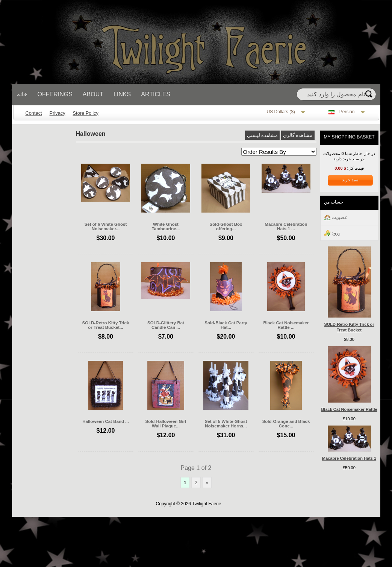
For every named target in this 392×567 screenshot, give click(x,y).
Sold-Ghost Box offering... (226, 226)
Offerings (55, 94)
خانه (22, 94)
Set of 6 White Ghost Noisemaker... (106, 226)
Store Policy (86, 113)
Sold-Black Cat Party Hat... (226, 325)
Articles (156, 94)
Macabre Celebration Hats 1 (349, 458)
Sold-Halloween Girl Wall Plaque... (166, 424)
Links (122, 94)
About (93, 94)
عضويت (336, 218)
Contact (34, 113)
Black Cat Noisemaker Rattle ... (286, 325)
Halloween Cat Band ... (106, 421)
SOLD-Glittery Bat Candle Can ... (166, 325)
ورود (333, 233)
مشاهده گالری (298, 135)
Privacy (58, 113)
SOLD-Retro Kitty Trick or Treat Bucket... (106, 325)
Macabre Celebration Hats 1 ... (286, 226)
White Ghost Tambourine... (166, 226)
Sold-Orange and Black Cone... (286, 424)
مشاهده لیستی (263, 135)
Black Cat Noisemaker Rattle (349, 409)
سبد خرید (350, 180)
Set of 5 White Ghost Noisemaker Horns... (226, 424)
